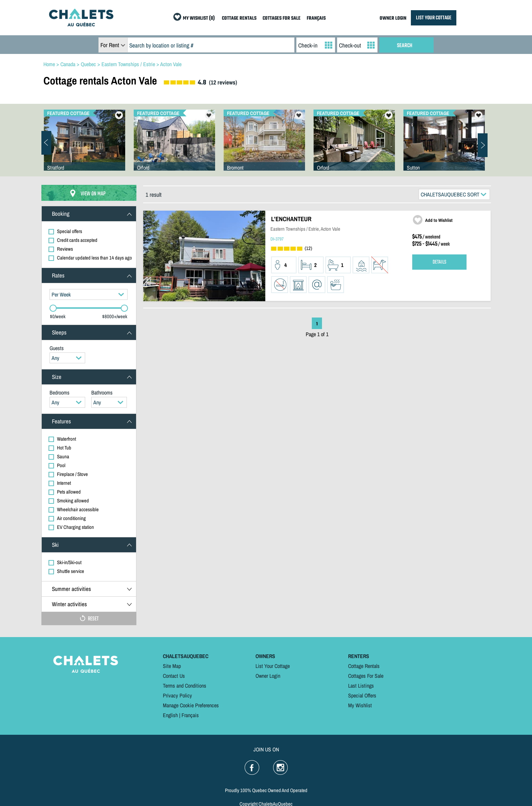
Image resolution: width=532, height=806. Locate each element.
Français (190, 715)
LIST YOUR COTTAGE (434, 18)
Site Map (172, 666)
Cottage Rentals (364, 666)
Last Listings (361, 686)
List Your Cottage (273, 666)
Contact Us (174, 676)
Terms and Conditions (185, 686)
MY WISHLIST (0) (199, 18)
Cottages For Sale (366, 676)
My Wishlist (360, 705)
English (170, 715)
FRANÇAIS (316, 18)
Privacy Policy (177, 695)
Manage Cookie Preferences (191, 705)
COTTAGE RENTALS (239, 18)
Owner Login (268, 676)
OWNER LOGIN (393, 18)
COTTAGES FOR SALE (282, 18)
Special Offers (362, 695)
